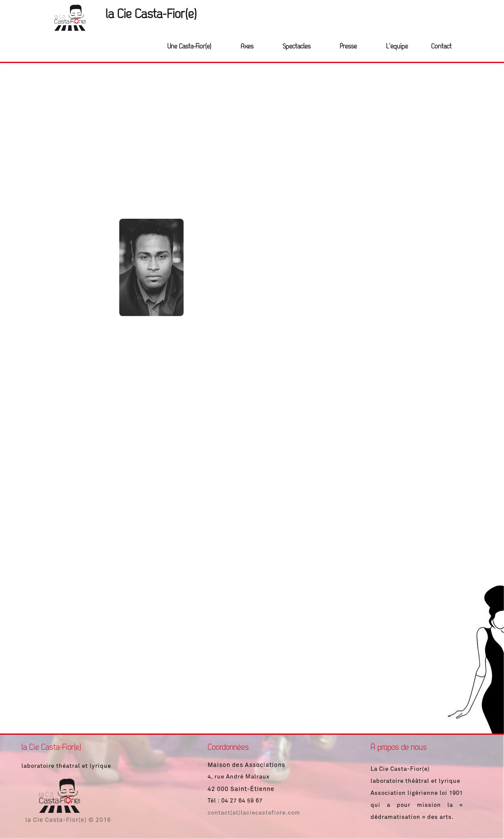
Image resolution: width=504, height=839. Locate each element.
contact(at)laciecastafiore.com (254, 813)
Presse (348, 47)
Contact (441, 47)
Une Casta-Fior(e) (189, 47)
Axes (247, 47)
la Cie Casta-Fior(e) (151, 15)
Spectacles (297, 47)
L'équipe (397, 47)
